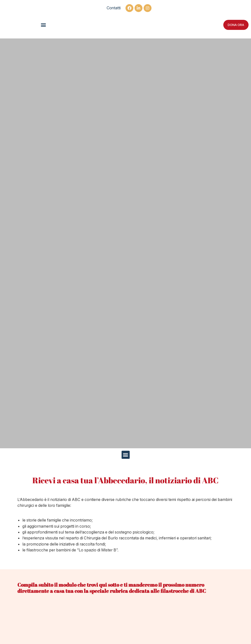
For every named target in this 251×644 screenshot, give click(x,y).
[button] (44, 25)
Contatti (114, 8)
